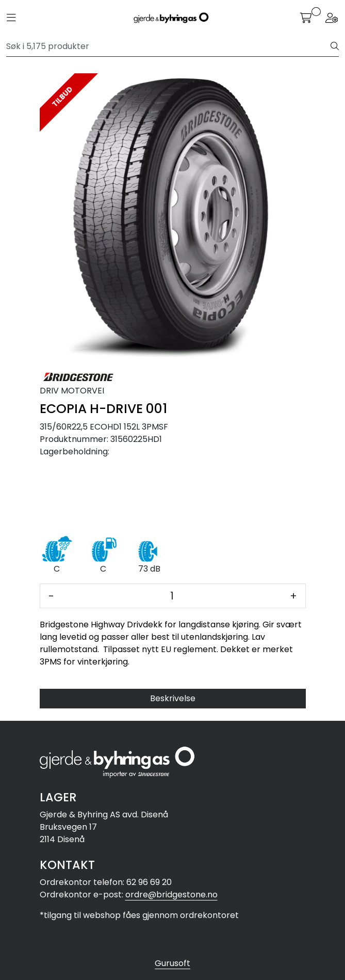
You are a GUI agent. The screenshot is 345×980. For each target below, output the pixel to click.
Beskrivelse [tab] (173, 698)
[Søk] (169, 46)
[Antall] (172, 596)
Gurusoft (173, 963)
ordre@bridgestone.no (171, 895)
